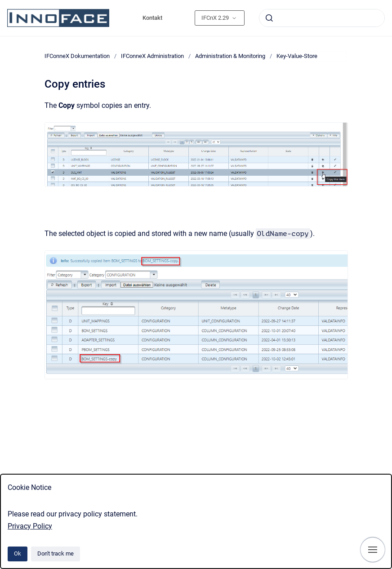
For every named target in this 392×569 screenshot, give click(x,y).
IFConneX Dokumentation (77, 56)
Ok (18, 553)
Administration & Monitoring (230, 56)
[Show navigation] (373, 550)
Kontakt (152, 18)
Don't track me (56, 553)
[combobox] (322, 18)
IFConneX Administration (152, 56)
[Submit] (269, 18)
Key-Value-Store (297, 56)
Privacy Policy (30, 526)
